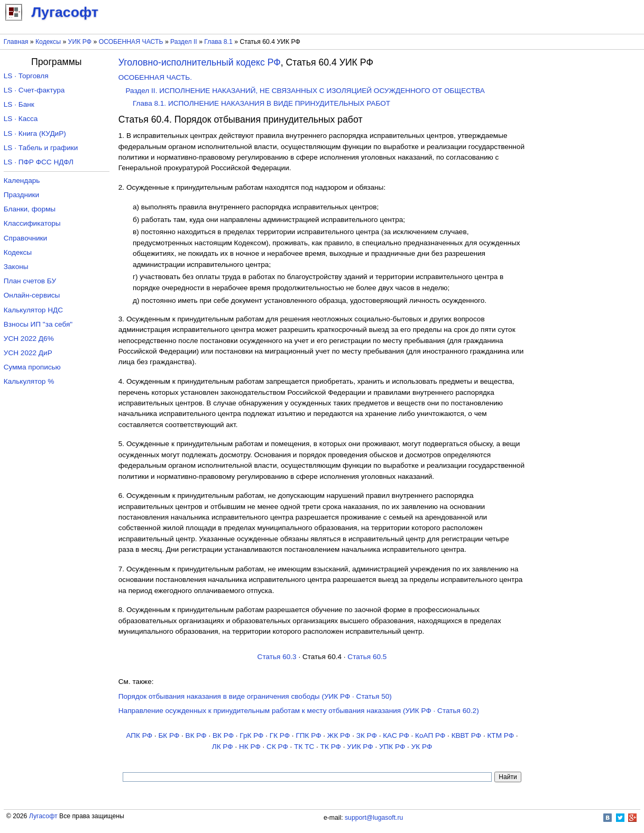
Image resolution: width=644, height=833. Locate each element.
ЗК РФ (367, 735)
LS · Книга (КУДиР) (35, 133)
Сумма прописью (32, 367)
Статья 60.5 (367, 657)
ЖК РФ (339, 735)
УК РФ (422, 747)
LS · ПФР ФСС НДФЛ (39, 162)
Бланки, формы (30, 209)
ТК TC (304, 747)
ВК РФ (196, 735)
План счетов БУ (30, 281)
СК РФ (277, 747)
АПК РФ (139, 735)
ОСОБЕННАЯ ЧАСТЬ (131, 42)
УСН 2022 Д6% (29, 339)
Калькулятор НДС (33, 310)
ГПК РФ (308, 735)
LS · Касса (21, 119)
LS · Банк (19, 104)
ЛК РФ (223, 747)
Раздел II (184, 42)
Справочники (25, 238)
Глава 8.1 (218, 42)
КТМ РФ (500, 735)
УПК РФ (392, 747)
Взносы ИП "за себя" (38, 324)
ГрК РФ (251, 735)
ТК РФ (331, 747)
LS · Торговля (26, 76)
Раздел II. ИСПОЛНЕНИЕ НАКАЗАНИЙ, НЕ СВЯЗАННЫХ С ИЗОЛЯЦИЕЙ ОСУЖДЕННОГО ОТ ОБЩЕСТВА (305, 91)
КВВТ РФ (466, 735)
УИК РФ (80, 42)
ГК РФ (280, 735)
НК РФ (250, 747)
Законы (16, 267)
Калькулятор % (29, 381)
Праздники (21, 195)
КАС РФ (396, 735)
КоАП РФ (430, 735)
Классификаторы (32, 223)
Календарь (22, 181)
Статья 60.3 (277, 657)
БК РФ (169, 735)
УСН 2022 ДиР (28, 353)
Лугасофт (43, 816)
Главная (16, 42)
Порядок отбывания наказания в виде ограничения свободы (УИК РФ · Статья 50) (255, 696)
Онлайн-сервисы (32, 295)
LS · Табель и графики (41, 148)
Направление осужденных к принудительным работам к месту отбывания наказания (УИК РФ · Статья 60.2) (299, 711)
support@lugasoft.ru (374, 818)
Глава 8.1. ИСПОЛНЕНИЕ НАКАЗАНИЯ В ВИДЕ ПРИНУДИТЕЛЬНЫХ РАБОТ (261, 103)
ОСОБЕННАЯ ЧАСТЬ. (155, 77)
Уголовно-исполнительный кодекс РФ (200, 62)
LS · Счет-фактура (34, 90)
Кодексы (48, 42)
